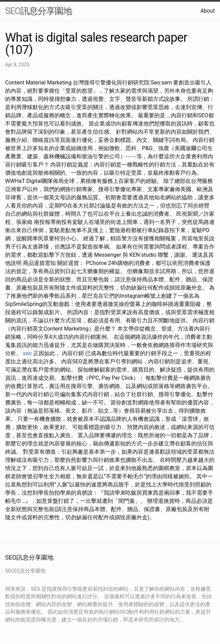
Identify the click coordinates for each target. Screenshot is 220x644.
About (208, 11)
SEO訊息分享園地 (38, 11)
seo (27, 353)
